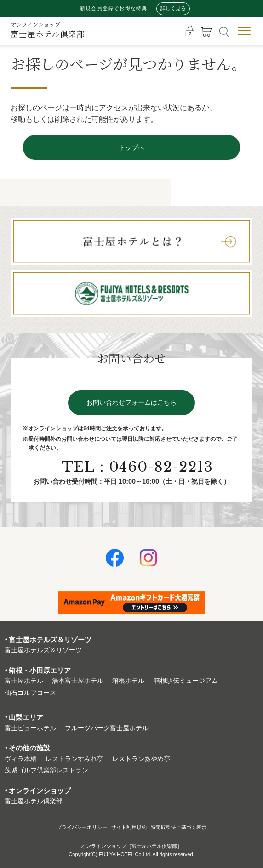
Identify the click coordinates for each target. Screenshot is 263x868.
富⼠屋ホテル (24, 681)
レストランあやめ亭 (141, 759)
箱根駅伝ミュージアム (186, 681)
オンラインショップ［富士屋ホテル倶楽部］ (131, 846)
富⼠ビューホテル (30, 728)
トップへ (131, 147)
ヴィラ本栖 (21, 759)
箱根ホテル (128, 681)
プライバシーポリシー (82, 827)
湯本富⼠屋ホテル (78, 681)
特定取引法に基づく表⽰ (179, 827)
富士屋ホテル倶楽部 (48, 30)
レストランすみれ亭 (74, 759)
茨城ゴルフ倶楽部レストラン (46, 770)
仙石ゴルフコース (30, 693)
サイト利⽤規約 (129, 827)
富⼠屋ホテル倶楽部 (34, 801)
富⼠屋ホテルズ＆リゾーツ (43, 650)
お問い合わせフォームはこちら (131, 403)
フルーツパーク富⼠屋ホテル (107, 728)
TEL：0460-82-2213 (137, 467)
